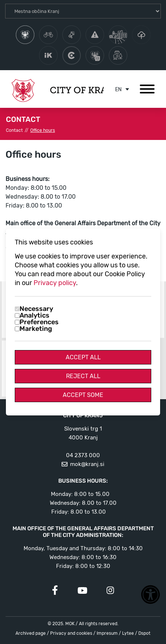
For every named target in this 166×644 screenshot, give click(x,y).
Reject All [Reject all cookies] (83, 376)
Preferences (39, 322)
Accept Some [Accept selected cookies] (83, 395)
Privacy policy (55, 283)
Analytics (34, 315)
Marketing (36, 329)
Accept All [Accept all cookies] (83, 357)
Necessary (36, 309)
